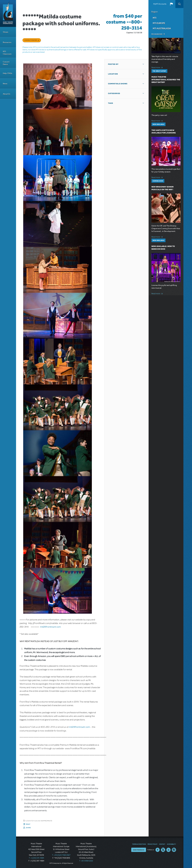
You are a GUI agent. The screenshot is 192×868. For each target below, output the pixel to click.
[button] (171, 4)
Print (28, 824)
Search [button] (179, 4)
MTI (155, 18)
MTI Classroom (7, 53)
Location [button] (113, 74)
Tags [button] (111, 103)
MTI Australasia (162, 28)
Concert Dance (6, 63)
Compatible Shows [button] (118, 84)
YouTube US (169, 850)
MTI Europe (159, 23)
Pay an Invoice (157, 34)
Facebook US (158, 850)
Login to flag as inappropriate (39, 821)
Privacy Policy (152, 844)
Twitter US (163, 850)
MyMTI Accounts (160, 4)
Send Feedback (139, 850)
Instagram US (174, 850)
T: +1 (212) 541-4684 (36, 858)
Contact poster (31, 40)
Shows (6, 32)
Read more (158, 67)
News (5, 84)
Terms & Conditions (139, 844)
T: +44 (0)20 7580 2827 (61, 855)
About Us (7, 94)
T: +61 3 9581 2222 (86, 861)
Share (28, 828)
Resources (7, 42)
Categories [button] (114, 93)
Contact (162, 844)
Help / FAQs (8, 73)
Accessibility (171, 844)
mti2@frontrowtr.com (51, 627)
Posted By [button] (113, 64)
